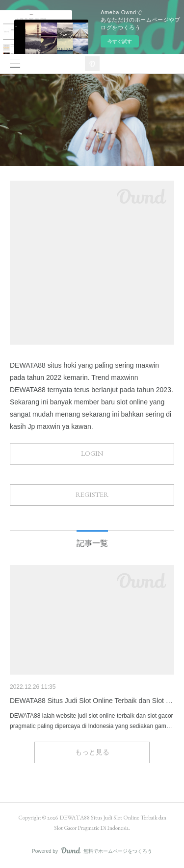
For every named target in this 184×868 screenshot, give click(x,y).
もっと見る (92, 752)
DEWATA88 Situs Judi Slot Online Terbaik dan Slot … (91, 701)
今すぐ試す (120, 41)
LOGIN (92, 453)
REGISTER (92, 494)
